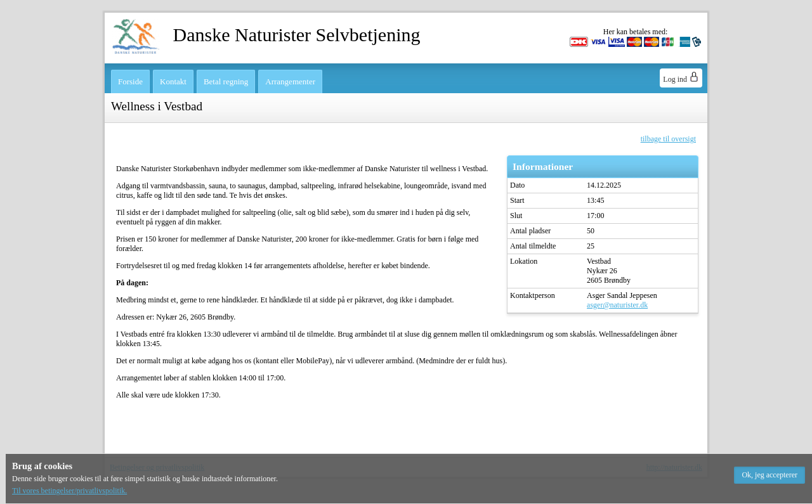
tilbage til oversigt (668, 139)
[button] (769, 475)
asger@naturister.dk (617, 305)
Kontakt (173, 81)
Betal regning (226, 81)
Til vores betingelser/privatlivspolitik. (69, 491)
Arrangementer (290, 81)
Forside (130, 81)
